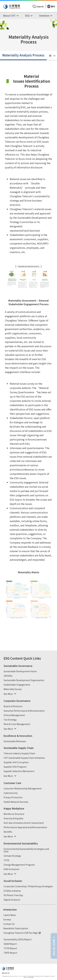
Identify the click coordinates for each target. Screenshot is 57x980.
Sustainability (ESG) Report (18, 940)
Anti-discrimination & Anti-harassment (24, 823)
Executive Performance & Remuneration (24, 711)
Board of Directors (13, 706)
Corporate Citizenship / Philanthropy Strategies (28, 886)
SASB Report (10, 944)
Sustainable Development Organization (24, 680)
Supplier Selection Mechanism (19, 771)
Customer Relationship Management (23, 789)
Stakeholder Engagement (17, 685)
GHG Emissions (11, 869)
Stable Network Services (16, 802)
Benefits (8, 832)
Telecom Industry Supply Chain (19, 753)
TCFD (6, 860)
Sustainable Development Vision (20, 671)
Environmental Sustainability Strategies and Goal (26, 850)
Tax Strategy (10, 720)
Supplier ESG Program (15, 767)
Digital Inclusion (12, 900)
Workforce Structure (14, 814)
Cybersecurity (11, 793)
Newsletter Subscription (16, 928)
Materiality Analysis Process (23, 55)
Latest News (10, 915)
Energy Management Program (19, 865)
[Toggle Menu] (54, 56)
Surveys (7, 920)
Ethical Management (14, 715)
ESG (7, 658)
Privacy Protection (13, 797)
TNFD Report (10, 953)
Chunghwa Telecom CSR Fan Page (22, 933)
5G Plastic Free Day (13, 895)
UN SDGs (8, 676)
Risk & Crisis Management (17, 724)
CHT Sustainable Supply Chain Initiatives (24, 758)
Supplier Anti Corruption (16, 762)
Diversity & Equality (13, 819)
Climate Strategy (12, 856)
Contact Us (9, 924)
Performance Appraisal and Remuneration (25, 827)
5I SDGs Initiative (12, 891)
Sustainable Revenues (15, 741)
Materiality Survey (13, 689)
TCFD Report (10, 948)
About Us (6, 973)
